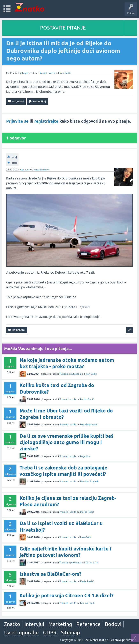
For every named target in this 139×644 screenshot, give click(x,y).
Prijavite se (17, 121)
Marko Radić (87, 399)
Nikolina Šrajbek (89, 482)
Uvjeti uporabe (21, 633)
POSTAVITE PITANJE (63, 28)
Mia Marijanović (89, 425)
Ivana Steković (42, 170)
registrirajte (46, 121)
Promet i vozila (47, 73)
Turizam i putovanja (70, 374)
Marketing (60, 624)
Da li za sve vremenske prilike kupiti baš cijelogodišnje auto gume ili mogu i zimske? (67, 442)
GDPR (50, 633)
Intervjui (34, 624)
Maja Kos (85, 456)
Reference (88, 624)
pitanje (24, 73)
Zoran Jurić (92, 563)
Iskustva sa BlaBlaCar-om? (50, 574)
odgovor (25, 170)
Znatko (12, 624)
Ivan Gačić (65, 73)
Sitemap (70, 633)
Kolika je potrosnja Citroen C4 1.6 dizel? (67, 595)
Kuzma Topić (87, 603)
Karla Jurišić (87, 581)
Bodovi (113, 624)
